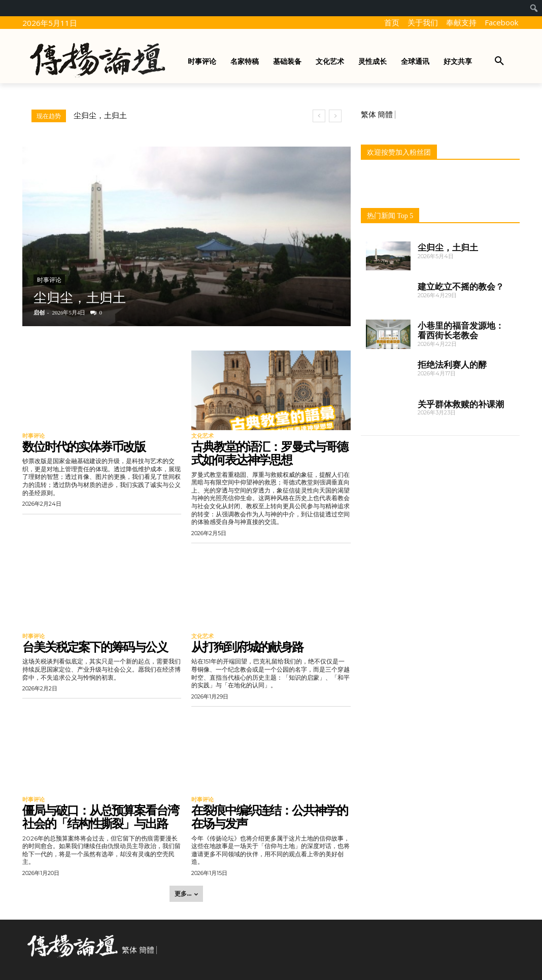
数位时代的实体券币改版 (84, 447)
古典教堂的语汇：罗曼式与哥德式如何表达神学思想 (269, 453)
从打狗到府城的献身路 (247, 647)
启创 (39, 312)
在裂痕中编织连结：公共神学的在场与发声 (269, 817)
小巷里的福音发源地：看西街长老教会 (461, 330)
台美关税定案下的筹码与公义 (95, 647)
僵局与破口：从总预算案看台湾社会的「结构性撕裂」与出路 (100, 817)
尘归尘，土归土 (100, 116)
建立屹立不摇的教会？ (461, 287)
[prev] (319, 116)
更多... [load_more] (186, 894)
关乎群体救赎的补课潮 (461, 404)
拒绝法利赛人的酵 (452, 365)
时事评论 (49, 280)
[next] (335, 116)
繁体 (368, 115)
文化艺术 (202, 436)
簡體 (385, 115)
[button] (499, 61)
